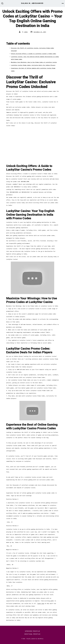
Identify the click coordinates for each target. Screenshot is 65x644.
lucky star (41, 604)
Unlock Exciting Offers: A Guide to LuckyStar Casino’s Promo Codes (34, 54)
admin (26, 32)
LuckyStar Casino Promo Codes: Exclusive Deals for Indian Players (33, 65)
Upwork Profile (32, 631)
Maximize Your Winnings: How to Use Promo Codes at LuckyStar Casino (34, 62)
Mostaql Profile (32, 634)
